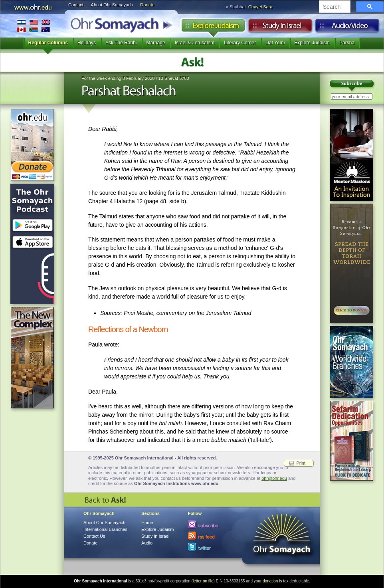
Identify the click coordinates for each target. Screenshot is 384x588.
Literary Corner (240, 43)
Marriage (156, 43)
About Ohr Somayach (112, 5)
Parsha (347, 43)
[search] (334, 7)
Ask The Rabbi (121, 43)
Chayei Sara (260, 7)
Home (147, 523)
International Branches (34, 26)
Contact (76, 5)
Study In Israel (155, 536)
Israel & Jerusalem (195, 43)
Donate (147, 5)
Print (301, 463)
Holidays (87, 43)
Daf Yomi (275, 43)
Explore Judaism (213, 28)
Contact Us (94, 536)
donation (270, 581)
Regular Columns (48, 43)
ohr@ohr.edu (274, 478)
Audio (347, 28)
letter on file (203, 581)
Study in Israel (280, 28)
